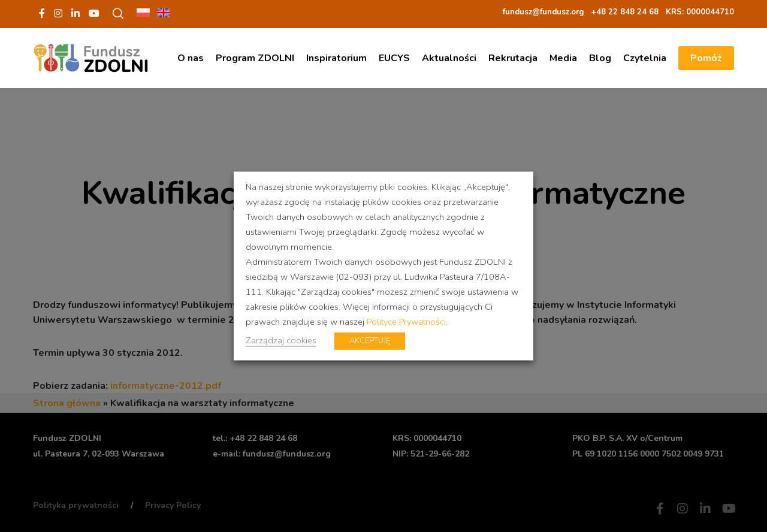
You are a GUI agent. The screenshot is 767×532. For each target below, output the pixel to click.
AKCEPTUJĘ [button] (370, 341)
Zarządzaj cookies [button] (281, 340)
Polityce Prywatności (406, 322)
